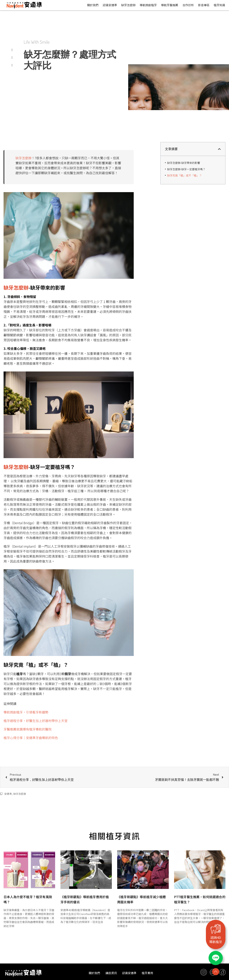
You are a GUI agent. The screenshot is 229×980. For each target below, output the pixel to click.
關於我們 (93, 5)
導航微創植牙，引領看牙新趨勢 (26, 712)
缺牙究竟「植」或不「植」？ (184, 175)
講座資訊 (111, 973)
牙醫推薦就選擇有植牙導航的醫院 (28, 729)
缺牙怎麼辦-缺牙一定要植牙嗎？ (186, 169)
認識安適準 (110, 5)
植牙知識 (219, 5)
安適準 (8, 794)
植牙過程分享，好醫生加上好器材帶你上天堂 (36, 721)
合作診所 (188, 5)
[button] (219, 149)
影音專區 (204, 5)
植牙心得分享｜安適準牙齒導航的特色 (31, 738)
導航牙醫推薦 (170, 5)
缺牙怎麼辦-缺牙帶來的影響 (184, 163)
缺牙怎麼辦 (128, 5)
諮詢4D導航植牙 (216, 940)
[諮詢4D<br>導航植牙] (216, 929)
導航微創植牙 (148, 5)
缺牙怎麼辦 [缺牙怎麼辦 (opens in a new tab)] (23, 158)
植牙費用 (147, 973)
